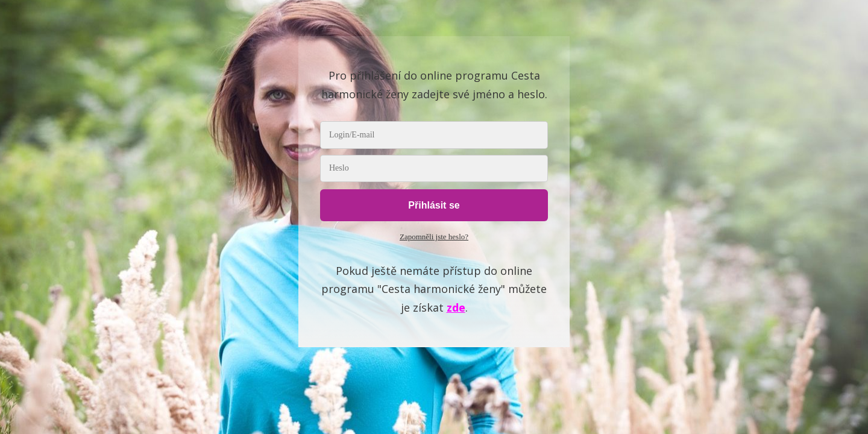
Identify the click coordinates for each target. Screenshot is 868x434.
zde (456, 307)
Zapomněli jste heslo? (434, 237)
